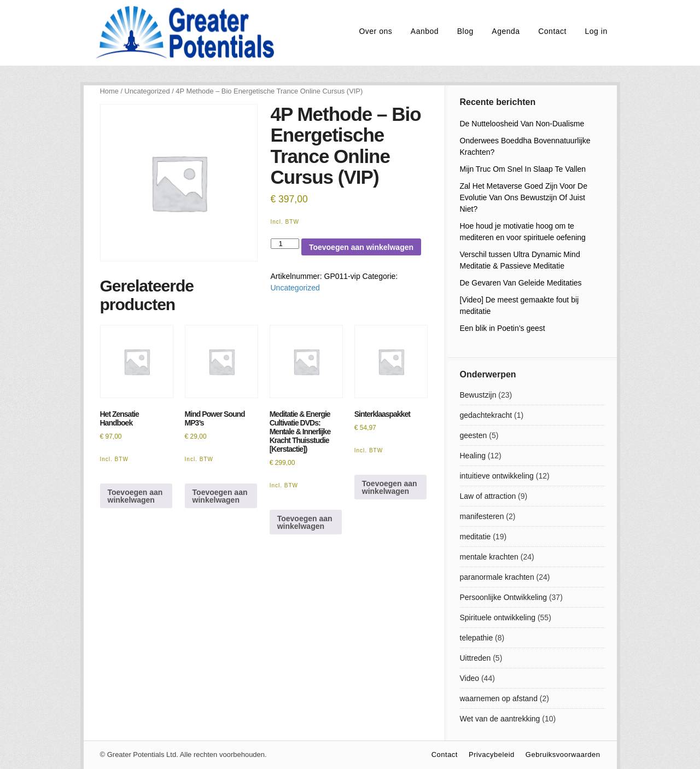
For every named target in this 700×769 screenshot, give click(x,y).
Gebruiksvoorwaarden (563, 755)
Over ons (375, 31)
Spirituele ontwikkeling (498, 617)
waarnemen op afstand (499, 698)
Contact (552, 31)
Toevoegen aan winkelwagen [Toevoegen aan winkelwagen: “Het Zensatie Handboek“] (135, 496)
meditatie (476, 537)
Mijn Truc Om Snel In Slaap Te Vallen (523, 169)
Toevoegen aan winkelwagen (361, 247)
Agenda (506, 31)
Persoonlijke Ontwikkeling (504, 597)
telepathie (477, 638)
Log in (596, 31)
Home (109, 91)
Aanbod (425, 31)
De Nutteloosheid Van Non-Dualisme (522, 124)
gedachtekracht (486, 415)
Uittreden (476, 658)
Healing (473, 456)
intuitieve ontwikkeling (497, 476)
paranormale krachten (497, 577)
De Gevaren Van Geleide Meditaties (521, 283)
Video (470, 678)
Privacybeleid (492, 755)
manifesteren (482, 516)
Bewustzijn (478, 395)
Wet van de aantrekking (500, 719)
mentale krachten (489, 557)
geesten (474, 435)
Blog (465, 31)
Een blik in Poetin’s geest (503, 328)
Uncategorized (147, 91)
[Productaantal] (285, 244)
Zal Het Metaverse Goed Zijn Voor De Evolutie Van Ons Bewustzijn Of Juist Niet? (524, 197)
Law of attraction (488, 496)
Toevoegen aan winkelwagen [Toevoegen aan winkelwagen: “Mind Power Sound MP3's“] (220, 496)
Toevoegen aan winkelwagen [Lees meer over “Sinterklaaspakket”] (390, 487)
